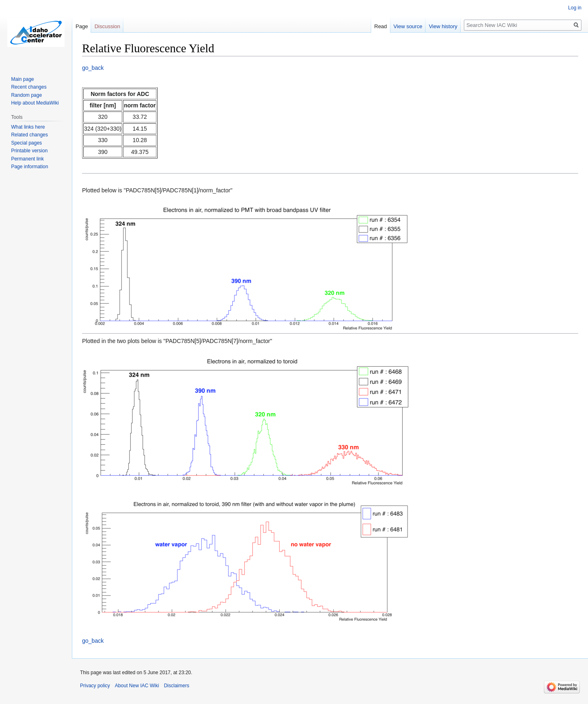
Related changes (29, 135)
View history (443, 26)
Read (381, 26)
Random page (26, 95)
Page (82, 26)
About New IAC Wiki (137, 686)
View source (408, 26)
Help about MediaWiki (35, 103)
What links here (28, 127)
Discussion (107, 26)
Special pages (26, 143)
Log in (575, 8)
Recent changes (29, 87)
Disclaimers (176, 686)
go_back (93, 68)
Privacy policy (95, 686)
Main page (22, 79)
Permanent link (27, 159)
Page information (30, 167)
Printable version (29, 151)
